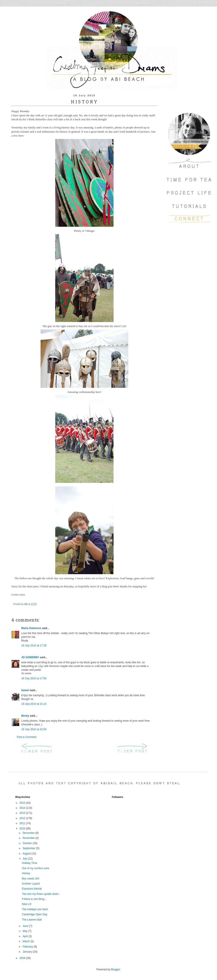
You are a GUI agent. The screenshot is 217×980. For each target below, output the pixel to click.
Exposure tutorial (32, 889)
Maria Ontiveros (31, 628)
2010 (23, 829)
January (28, 952)
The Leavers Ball (32, 920)
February (28, 947)
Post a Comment (27, 737)
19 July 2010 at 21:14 (34, 704)
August (27, 854)
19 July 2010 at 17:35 (34, 646)
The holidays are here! (35, 909)
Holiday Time (29, 863)
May (25, 931)
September (29, 848)
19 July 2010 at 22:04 (34, 729)
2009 (23, 958)
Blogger (115, 969)
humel (25, 690)
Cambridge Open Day (35, 914)
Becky (25, 716)
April (26, 936)
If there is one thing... (34, 899)
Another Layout (31, 884)
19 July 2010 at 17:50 (34, 678)
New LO (27, 904)
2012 (23, 818)
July (25, 859)
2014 (23, 808)
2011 (23, 823)
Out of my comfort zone (36, 868)
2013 (23, 813)
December (29, 833)
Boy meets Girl (31, 879)
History (26, 873)
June (26, 926)
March (27, 941)
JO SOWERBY (30, 657)
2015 (23, 803)
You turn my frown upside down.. (41, 894)
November (29, 838)
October (28, 843)
